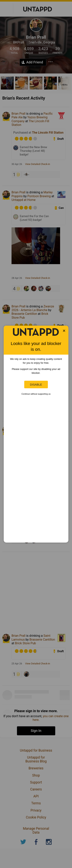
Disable (36, 384)
